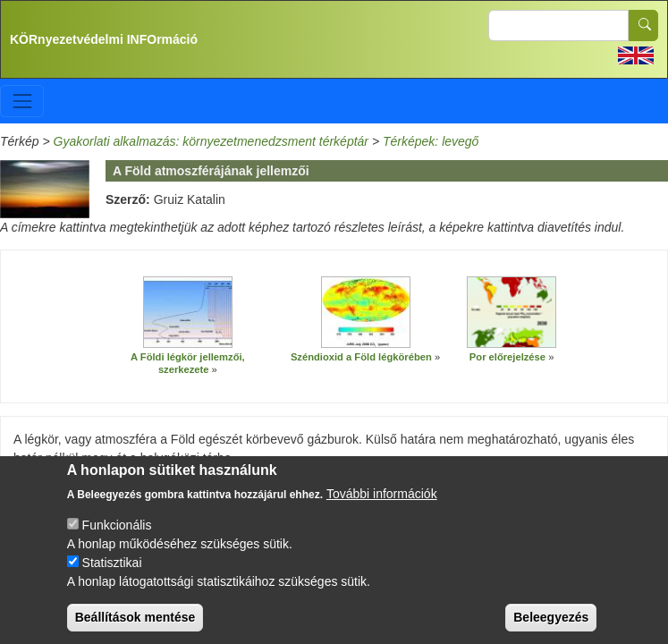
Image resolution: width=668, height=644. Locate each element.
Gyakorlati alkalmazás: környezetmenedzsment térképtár (211, 141)
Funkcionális (117, 538)
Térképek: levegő (431, 141)
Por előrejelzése (507, 357)
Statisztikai (112, 575)
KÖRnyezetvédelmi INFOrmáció (104, 39)
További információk (382, 506)
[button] (188, 312)
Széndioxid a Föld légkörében (361, 357)
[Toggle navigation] (22, 101)
